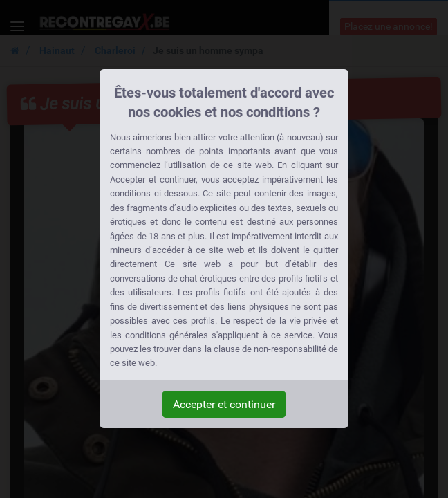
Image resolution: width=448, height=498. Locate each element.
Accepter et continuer (224, 404)
